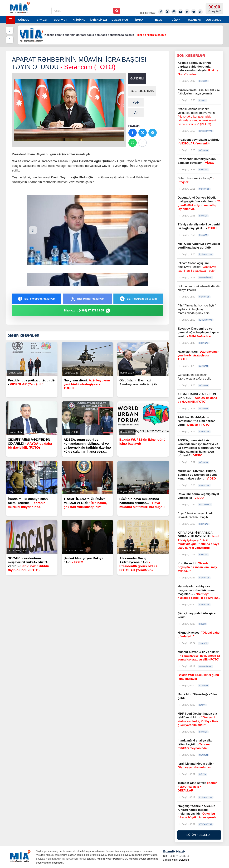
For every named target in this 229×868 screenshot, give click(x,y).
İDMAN (139, 20)
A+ (136, 102)
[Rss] (200, 12)
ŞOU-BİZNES (213, 20)
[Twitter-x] (167, 12)
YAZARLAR (194, 20)
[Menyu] (10, 20)
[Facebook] (161, 12)
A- (136, 113)
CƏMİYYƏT (60, 20)
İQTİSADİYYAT (99, 20)
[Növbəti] (10, 40)
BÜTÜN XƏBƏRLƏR (199, 835)
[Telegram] (194, 12)
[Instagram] (174, 12)
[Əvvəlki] (10, 30)
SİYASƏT (42, 20)
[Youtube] (181, 12)
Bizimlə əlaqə (148, 13)
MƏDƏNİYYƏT (120, 20)
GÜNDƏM (24, 20)
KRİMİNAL (79, 20)
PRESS (158, 20)
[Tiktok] (187, 12)
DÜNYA (176, 20)
